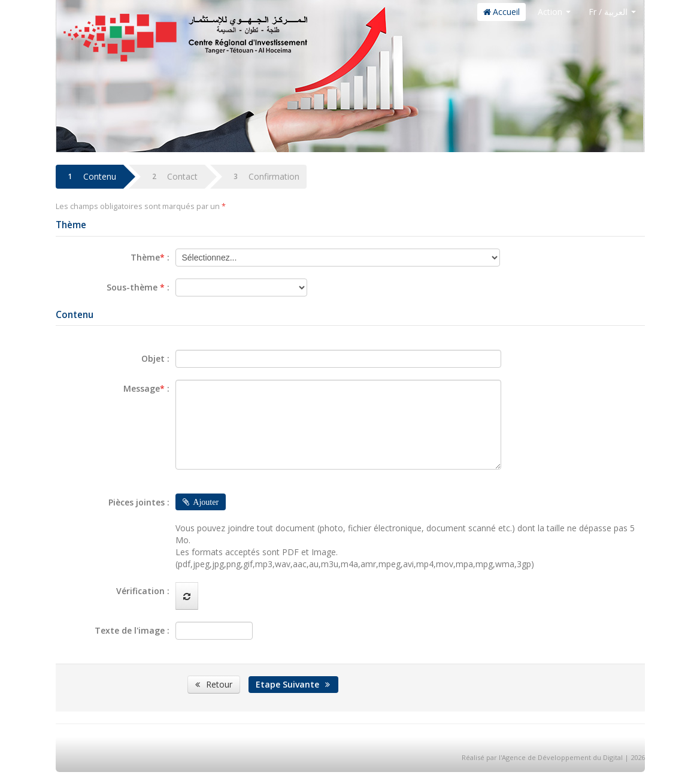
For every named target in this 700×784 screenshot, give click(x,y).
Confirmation (264, 176)
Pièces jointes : (139, 502)
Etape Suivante (294, 684)
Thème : (150, 257)
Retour (214, 684)
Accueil (501, 12)
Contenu (90, 176)
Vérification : (143, 591)
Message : (146, 388)
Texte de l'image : (132, 630)
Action (554, 12)
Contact (172, 176)
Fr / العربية (612, 12)
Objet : (155, 358)
